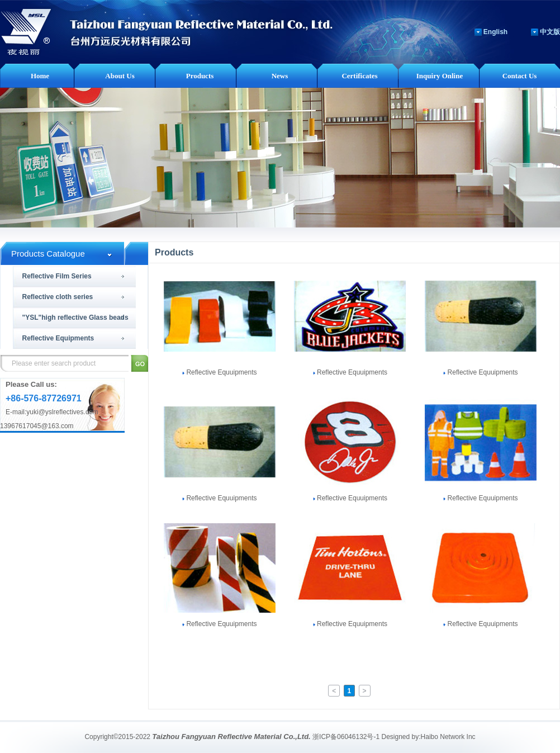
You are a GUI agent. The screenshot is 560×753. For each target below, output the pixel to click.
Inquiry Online (440, 76)
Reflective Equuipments (219, 372)
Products (200, 76)
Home (40, 76)
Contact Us (520, 76)
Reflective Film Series (57, 276)
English (495, 32)
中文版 (550, 32)
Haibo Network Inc (448, 737)
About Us (120, 76)
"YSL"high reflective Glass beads (75, 318)
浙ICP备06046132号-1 (346, 737)
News (280, 76)
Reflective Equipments (58, 338)
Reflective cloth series (58, 297)
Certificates (359, 76)
